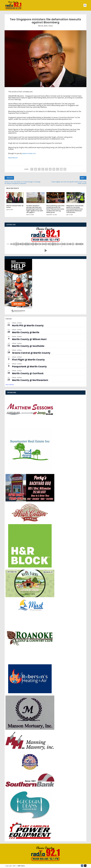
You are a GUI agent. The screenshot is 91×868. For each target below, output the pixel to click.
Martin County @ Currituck (28, 373)
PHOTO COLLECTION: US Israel (15, 207)
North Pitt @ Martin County (28, 326)
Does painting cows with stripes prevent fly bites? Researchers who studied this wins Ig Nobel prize (55, 209)
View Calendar (10, 385)
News (51, 26)
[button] (45, 251)
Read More (12, 158)
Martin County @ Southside (28, 346)
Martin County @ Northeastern (30, 380)
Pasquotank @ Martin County (29, 367)
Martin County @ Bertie (26, 332)
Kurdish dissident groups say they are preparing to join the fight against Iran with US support (35, 209)
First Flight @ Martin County (28, 360)
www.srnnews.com (29, 153)
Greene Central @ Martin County (31, 353)
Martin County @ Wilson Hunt (29, 339)
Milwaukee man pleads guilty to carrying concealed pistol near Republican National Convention (75, 209)
